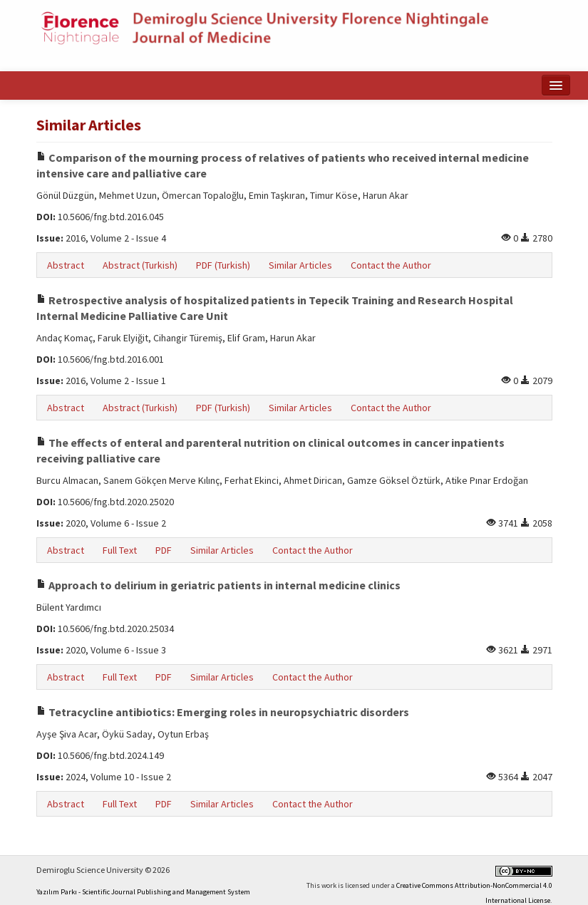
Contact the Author (391, 265)
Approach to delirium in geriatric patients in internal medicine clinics (218, 585)
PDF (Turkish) (223, 265)
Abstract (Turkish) (140, 265)
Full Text (120, 550)
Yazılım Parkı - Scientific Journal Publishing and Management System (143, 892)
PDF (164, 550)
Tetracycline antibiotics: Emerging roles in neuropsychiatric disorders (223, 712)
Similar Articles (300, 265)
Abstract (66, 265)
